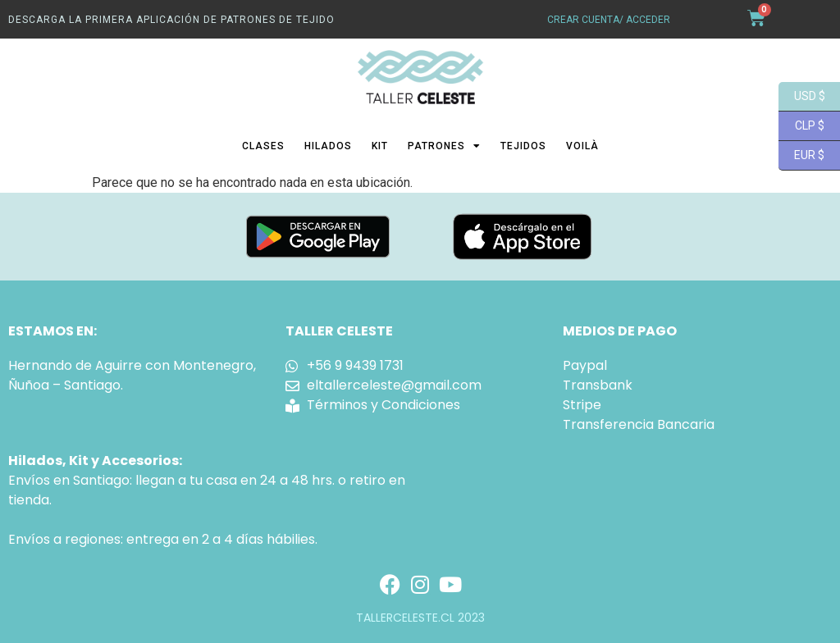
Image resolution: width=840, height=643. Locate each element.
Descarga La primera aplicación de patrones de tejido (171, 20)
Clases (263, 146)
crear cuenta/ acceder (609, 20)
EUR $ (801, 156)
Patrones (444, 146)
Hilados (328, 146)
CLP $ (801, 126)
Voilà (582, 146)
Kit (380, 146)
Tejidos (523, 146)
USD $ (802, 97)
